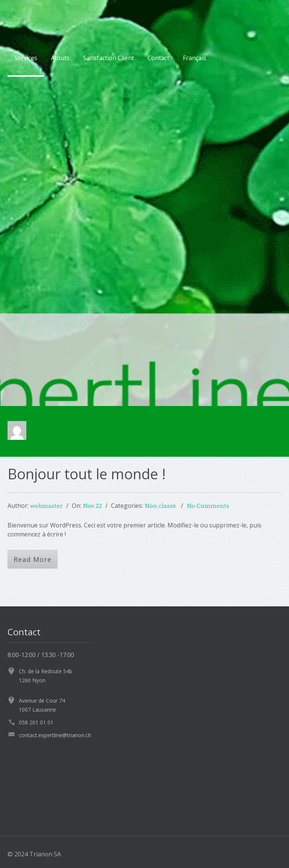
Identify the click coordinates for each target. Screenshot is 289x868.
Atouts (60, 58)
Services (26, 58)
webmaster (46, 506)
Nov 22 (93, 506)
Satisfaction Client (109, 58)
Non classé (160, 506)
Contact (158, 58)
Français (195, 58)
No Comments (208, 506)
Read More (33, 559)
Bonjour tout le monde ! (87, 474)
